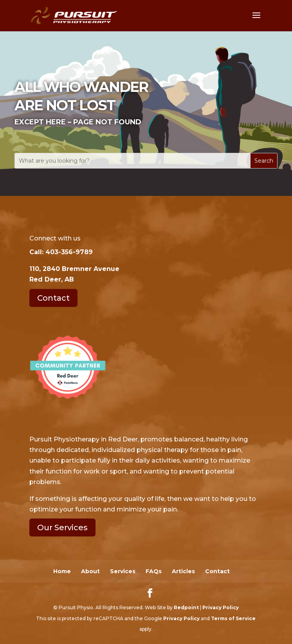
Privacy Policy (221, 607)
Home (62, 571)
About (90, 571)
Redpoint (186, 607)
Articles (183, 571)
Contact (53, 298)
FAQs (154, 571)
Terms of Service (233, 618)
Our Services (62, 527)
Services (123, 571)
